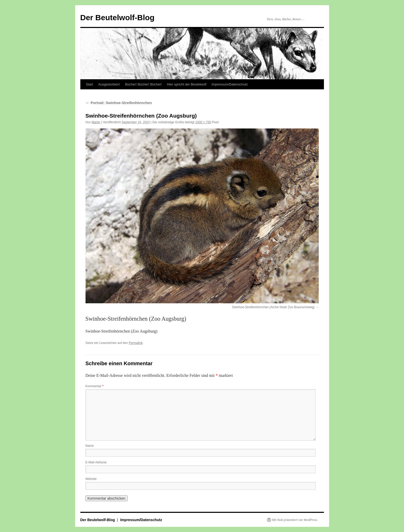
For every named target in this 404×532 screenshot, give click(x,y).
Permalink (136, 343)
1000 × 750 (203, 122)
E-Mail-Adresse (96, 462)
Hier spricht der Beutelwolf (187, 84)
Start (90, 84)
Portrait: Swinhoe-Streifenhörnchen (119, 103)
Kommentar (95, 386)
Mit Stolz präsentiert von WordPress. (295, 520)
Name (90, 446)
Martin (96, 122)
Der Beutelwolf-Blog (118, 17)
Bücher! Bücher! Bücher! (144, 84)
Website (91, 479)
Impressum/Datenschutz (230, 84)
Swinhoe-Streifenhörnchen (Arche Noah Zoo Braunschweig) (273, 307)
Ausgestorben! (109, 84)
